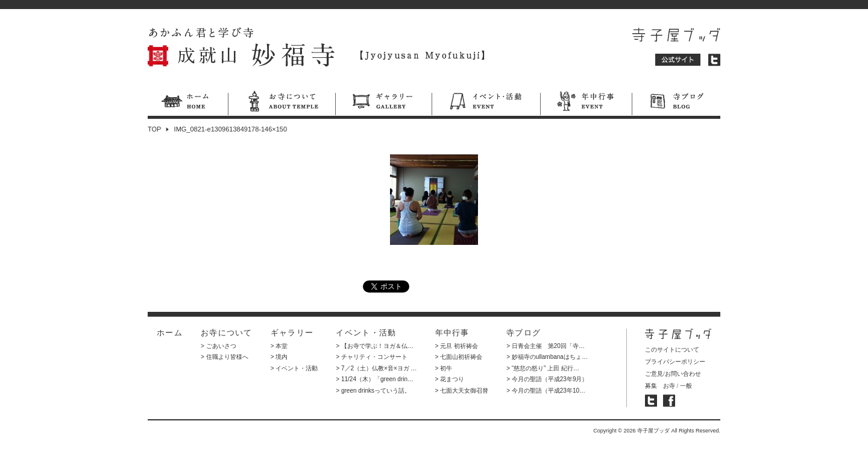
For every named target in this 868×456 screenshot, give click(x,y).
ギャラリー (383, 103)
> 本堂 (279, 346)
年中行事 (586, 103)
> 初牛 (444, 368)
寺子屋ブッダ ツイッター (651, 401)
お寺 (669, 386)
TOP (154, 129)
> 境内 (279, 357)
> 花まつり (450, 379)
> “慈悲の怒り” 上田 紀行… (543, 368)
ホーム (188, 103)
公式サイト (678, 60)
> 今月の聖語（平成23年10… (546, 391)
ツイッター (714, 60)
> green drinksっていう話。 (373, 391)
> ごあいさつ (219, 346)
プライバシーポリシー (675, 362)
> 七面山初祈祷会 (459, 357)
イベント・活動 (486, 103)
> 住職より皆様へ (225, 357)
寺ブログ (676, 103)
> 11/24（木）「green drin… (375, 379)
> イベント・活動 (294, 368)
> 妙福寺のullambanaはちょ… (547, 357)
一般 (686, 386)
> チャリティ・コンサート (372, 357)
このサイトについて (672, 350)
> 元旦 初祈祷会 (457, 346)
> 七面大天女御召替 (462, 391)
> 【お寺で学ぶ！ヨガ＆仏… (375, 346)
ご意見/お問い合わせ (673, 374)
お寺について (281, 103)
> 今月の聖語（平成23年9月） (547, 379)
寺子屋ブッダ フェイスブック (669, 401)
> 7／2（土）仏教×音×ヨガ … (376, 368)
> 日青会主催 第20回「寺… (546, 346)
